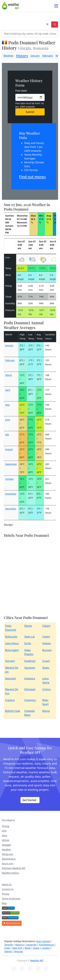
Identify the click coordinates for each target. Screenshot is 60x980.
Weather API (37, 960)
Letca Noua (12, 643)
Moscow (19, 951)
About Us (7, 884)
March (9, 375)
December (11, 509)
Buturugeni (12, 650)
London (46, 948)
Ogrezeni (30, 668)
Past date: (21, 91)
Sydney (8, 951)
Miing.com (7, 854)
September (11, 464)
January (35, 56)
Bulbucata (11, 637)
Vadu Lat (29, 637)
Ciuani (46, 661)
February (48, 56)
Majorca (19, 945)
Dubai (36, 948)
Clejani (46, 626)
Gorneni (10, 661)
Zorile (28, 643)
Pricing (6, 826)
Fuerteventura (46, 945)
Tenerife (9, 945)
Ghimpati (30, 689)
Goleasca (30, 678)
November (11, 494)
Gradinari (30, 661)
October (10, 479)
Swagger (6, 845)
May (8, 405)
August (9, 449)
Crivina (46, 689)
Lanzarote (31, 945)
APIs (4, 831)
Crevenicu (30, 700)
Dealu (46, 668)
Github (6, 840)
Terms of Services (11, 898)
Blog (4, 903)
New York (17, 948)
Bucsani (47, 650)
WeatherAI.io (9, 859)
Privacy (6, 894)
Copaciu (10, 700)
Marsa (46, 711)
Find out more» (32, 177)
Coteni (46, 637)
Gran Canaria (43, 941)
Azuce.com (8, 864)
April (8, 390)
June (8, 420)
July (7, 434)
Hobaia (46, 643)
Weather (8, 56)
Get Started (29, 800)
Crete (7, 948)
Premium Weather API (14, 868)
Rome (28, 948)
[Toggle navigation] (56, 6)
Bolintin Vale (13, 711)
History (22, 56)
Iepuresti (10, 678)
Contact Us (8, 889)
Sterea (28, 626)
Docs (4, 835)
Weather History (10, 873)
